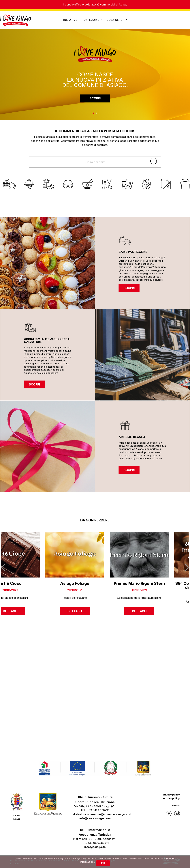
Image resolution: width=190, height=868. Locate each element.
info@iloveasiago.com (95, 818)
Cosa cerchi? (117, 20)
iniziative (70, 20)
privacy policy (171, 795)
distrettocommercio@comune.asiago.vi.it (102, 814)
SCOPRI (95, 98)
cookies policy (171, 798)
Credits (175, 805)
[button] (94, 113)
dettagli (30, 611)
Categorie (93, 20)
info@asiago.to (95, 847)
